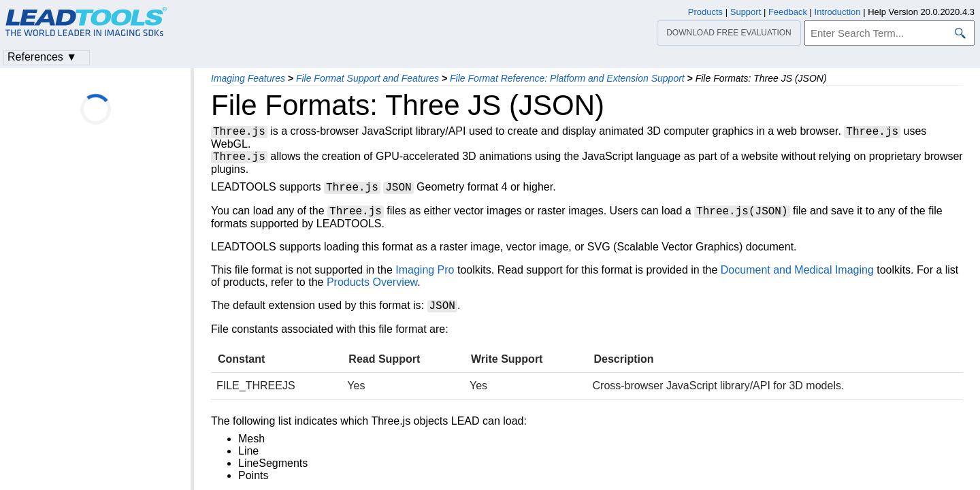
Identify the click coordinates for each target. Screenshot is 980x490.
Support (746, 12)
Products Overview (372, 286)
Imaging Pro (425, 274)
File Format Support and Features (367, 78)
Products (705, 12)
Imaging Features (248, 78)
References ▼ (42, 57)
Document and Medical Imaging (797, 274)
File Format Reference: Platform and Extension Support (567, 78)
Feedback (788, 12)
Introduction (838, 12)
